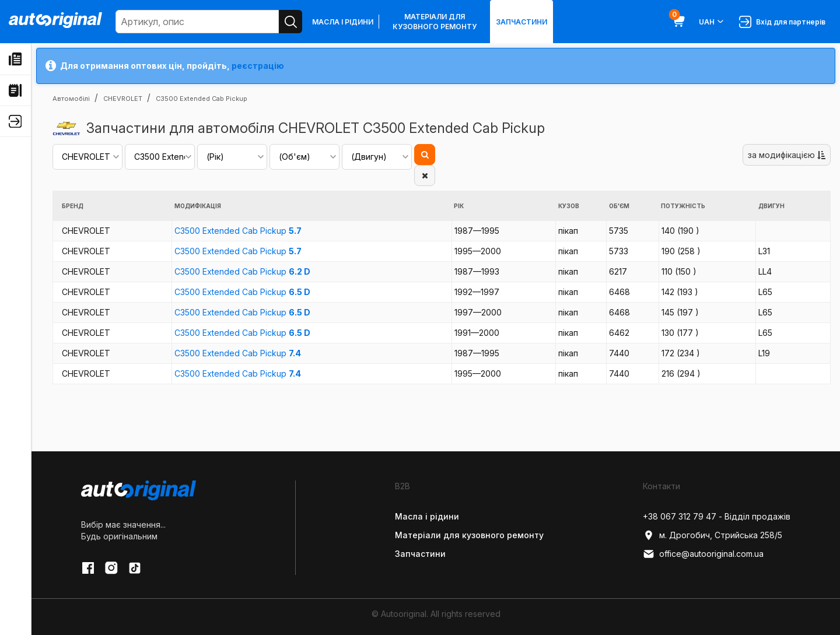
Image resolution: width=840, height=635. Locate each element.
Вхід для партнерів (782, 22)
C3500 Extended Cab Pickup (238, 231)
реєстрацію (258, 66)
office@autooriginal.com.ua (703, 554)
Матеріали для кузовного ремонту (435, 22)
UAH (712, 22)
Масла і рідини (343, 22)
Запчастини (521, 22)
